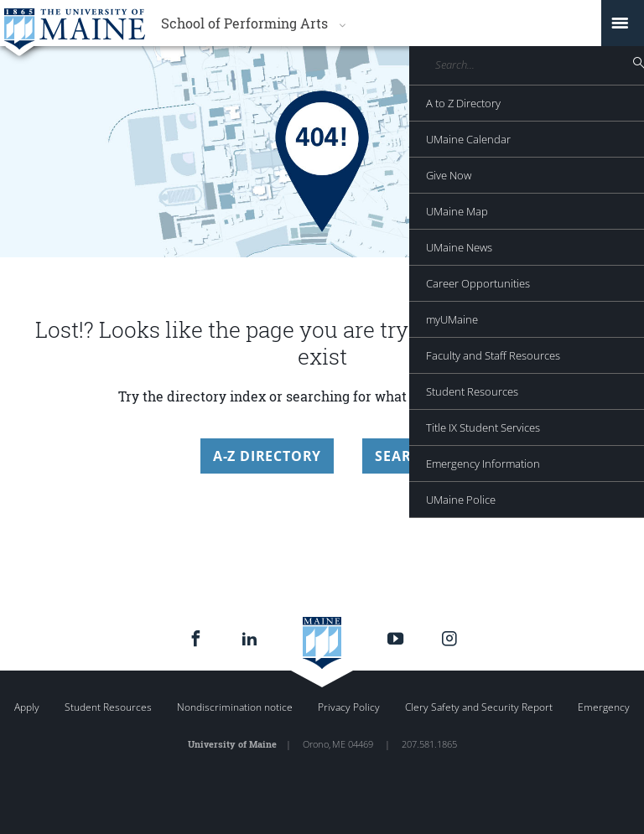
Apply (27, 707)
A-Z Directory (267, 456)
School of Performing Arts (244, 23)
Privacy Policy (349, 707)
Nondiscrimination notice (235, 707)
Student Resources (108, 707)
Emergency (604, 707)
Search (403, 456)
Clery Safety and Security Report (479, 707)
